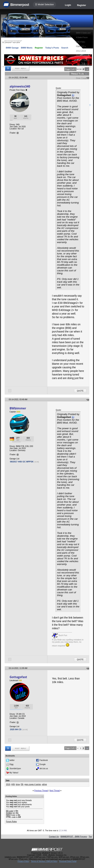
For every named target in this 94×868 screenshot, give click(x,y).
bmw (18, 784)
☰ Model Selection (44, 5)
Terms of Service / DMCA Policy (44, 861)
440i (13, 784)
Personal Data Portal (68, 861)
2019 (8, 784)
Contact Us (54, 837)
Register (82, 5)
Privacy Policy (23, 861)
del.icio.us (44, 768)
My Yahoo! (14, 772)
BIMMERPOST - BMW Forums (74, 837)
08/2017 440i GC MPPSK (22, 462)
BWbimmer (18, 408)
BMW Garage (12, 48)
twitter (12, 760)
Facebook (44, 760)
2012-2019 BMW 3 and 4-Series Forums (83, 55)
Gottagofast (18, 677)
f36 (22, 784)
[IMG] (8, 815)
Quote (80, 391)
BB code (10, 811)
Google (43, 764)
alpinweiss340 (20, 86)
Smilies (9, 813)
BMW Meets (27, 48)
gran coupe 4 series (33, 784)
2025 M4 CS (16, 729)
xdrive (44, 784)
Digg (12, 764)
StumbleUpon (15, 768)
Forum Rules (11, 822)
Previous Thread (41, 791)
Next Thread (55, 791)
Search (65, 48)
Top (90, 837)
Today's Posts (52, 48)
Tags (8, 780)
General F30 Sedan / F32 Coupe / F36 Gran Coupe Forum (83, 74)
